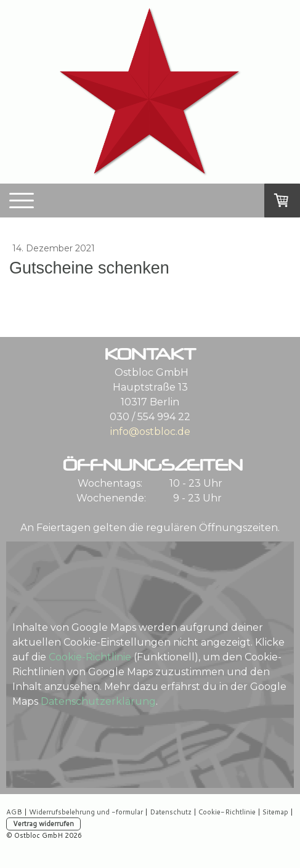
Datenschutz (171, 812)
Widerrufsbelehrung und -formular (86, 812)
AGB (14, 812)
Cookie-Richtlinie (90, 657)
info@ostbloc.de (150, 432)
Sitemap (275, 812)
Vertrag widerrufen (43, 824)
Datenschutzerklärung (98, 701)
